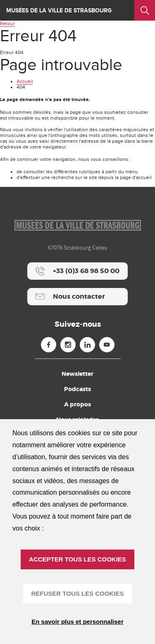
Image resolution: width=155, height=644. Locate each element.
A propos (77, 404)
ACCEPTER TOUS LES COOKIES (77, 559)
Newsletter (77, 374)
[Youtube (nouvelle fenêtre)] (107, 345)
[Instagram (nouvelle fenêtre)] (68, 345)
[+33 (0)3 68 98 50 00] (77, 271)
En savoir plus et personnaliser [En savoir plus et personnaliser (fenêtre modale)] (77, 622)
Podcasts (77, 389)
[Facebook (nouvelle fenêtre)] (49, 345)
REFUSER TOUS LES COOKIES (78, 593)
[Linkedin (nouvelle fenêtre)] (87, 345)
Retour (7, 24)
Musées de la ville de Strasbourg (59, 11)
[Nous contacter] (77, 297)
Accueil (25, 81)
